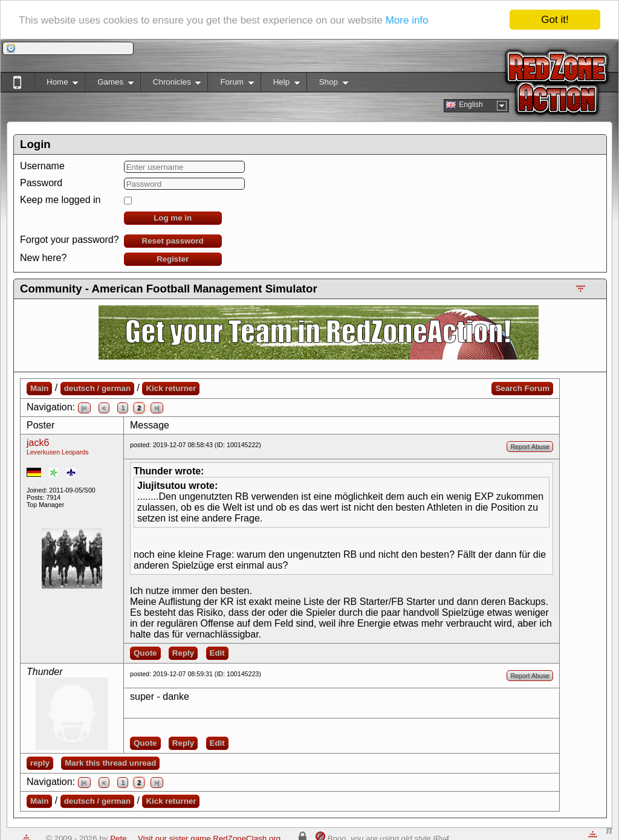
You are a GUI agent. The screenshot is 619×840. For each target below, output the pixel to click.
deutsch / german (97, 388)
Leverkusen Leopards (58, 452)
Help (280, 84)
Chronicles (171, 84)
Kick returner (171, 388)
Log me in (173, 218)
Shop (327, 84)
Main (39, 388)
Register (173, 259)
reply (40, 763)
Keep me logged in (60, 200)
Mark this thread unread (110, 763)
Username (42, 166)
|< (84, 408)
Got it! (555, 20)
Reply (183, 653)
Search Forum (522, 388)
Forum (230, 84)
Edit (217, 653)
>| (157, 408)
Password (41, 183)
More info (407, 20)
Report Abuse (530, 447)
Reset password (173, 241)
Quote (145, 653)
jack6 (38, 443)
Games (109, 84)
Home (56, 84)
